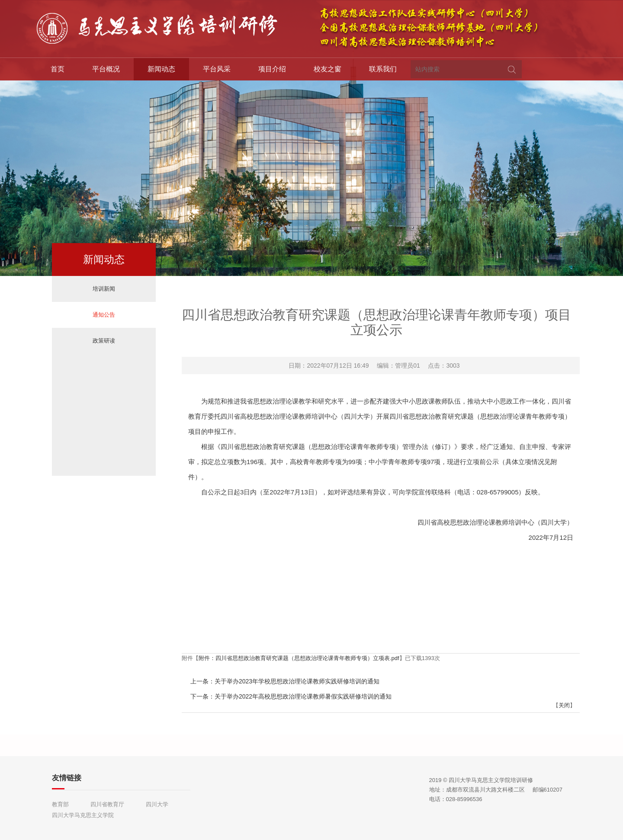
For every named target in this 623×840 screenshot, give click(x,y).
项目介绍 (272, 69)
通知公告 (104, 315)
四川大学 (157, 804)
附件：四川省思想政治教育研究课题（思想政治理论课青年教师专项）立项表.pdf (299, 658)
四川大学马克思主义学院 (83, 815)
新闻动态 (161, 69)
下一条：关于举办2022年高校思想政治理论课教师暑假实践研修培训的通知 (291, 696)
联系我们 (383, 69)
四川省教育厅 (107, 804)
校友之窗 (328, 69)
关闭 (564, 705)
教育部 (60, 804)
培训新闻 (104, 289)
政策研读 (104, 341)
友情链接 (67, 778)
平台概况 (106, 69)
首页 (58, 69)
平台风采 (217, 69)
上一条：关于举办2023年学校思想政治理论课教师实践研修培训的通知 (285, 681)
